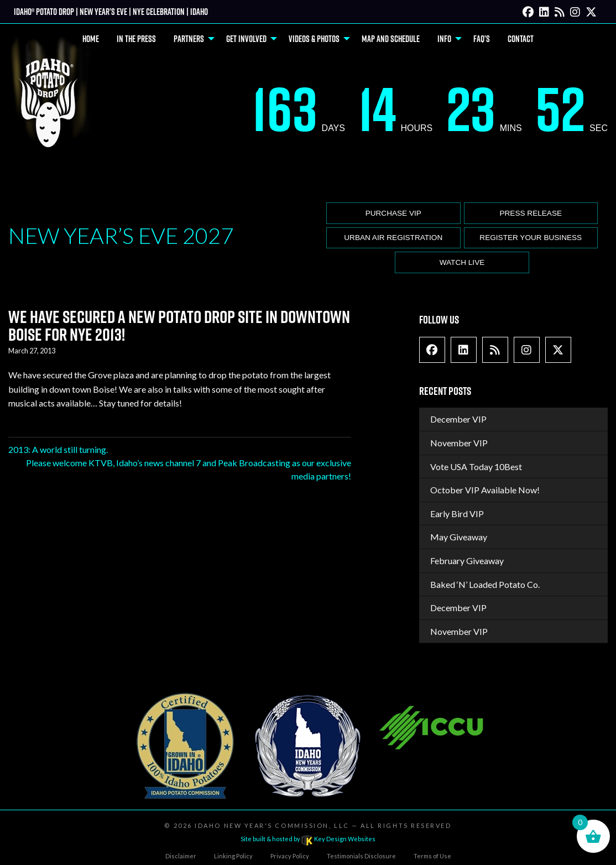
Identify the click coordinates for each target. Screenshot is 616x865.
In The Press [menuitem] (136, 39)
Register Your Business (531, 238)
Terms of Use (432, 856)
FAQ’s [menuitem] (482, 39)
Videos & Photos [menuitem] (314, 39)
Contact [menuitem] (521, 39)
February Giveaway (467, 561)
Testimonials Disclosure (361, 856)
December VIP (458, 419)
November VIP (459, 443)
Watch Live (462, 262)
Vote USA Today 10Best (476, 467)
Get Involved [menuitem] (246, 39)
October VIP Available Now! (485, 490)
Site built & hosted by (308, 839)
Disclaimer (181, 856)
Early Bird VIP (457, 514)
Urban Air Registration (393, 238)
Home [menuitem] (91, 39)
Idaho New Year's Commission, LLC (272, 825)
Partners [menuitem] (189, 39)
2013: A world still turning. (58, 449)
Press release (531, 213)
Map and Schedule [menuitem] (391, 39)
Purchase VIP (393, 213)
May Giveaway (459, 537)
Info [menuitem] (444, 39)
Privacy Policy (290, 856)
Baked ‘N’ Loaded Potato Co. (485, 584)
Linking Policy (233, 856)
